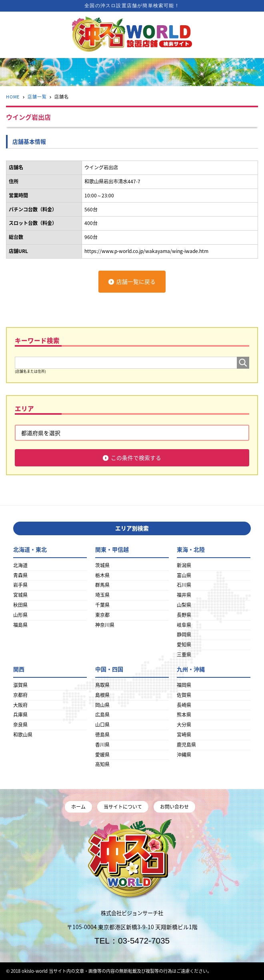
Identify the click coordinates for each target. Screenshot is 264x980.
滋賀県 (20, 685)
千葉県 (102, 605)
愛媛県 (102, 755)
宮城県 (20, 595)
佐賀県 (184, 695)
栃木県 (102, 575)
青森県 (20, 575)
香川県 (102, 745)
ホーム (78, 807)
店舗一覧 (37, 97)
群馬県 (102, 585)
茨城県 (102, 565)
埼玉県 (102, 595)
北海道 (20, 565)
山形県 (20, 615)
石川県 (184, 585)
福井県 (184, 595)
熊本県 (184, 715)
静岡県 (184, 635)
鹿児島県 (186, 745)
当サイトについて (123, 807)
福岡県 (184, 685)
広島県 (102, 715)
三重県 (184, 655)
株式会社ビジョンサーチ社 (132, 913)
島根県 (102, 695)
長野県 (184, 615)
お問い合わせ (174, 807)
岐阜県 (184, 625)
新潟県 (184, 565)
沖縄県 (184, 755)
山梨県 (184, 605)
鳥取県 (102, 685)
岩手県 (20, 585)
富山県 (184, 575)
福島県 (20, 625)
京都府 (20, 695)
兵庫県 (20, 715)
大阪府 (20, 705)
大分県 (184, 725)
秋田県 (20, 605)
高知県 (102, 764)
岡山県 (102, 705)
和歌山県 (23, 735)
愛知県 (184, 645)
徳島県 (102, 735)
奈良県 (20, 725)
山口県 (102, 725)
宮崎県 (184, 735)
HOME (13, 97)
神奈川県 (105, 625)
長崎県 (184, 705)
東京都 (102, 615)
